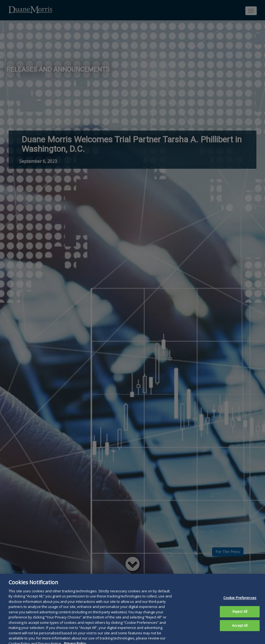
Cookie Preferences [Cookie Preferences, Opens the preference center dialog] (240, 601)
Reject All (240, 614)
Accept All (240, 628)
